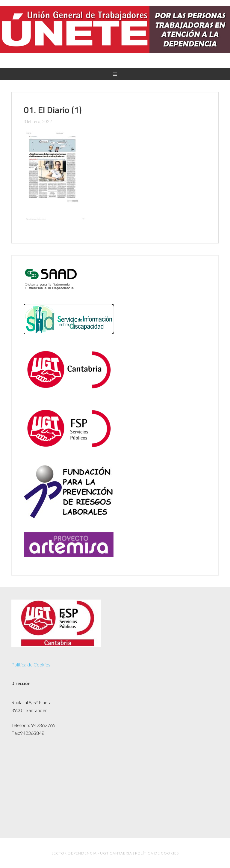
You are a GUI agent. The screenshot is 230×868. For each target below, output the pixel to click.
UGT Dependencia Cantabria (115, 33)
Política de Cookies (31, 664)
